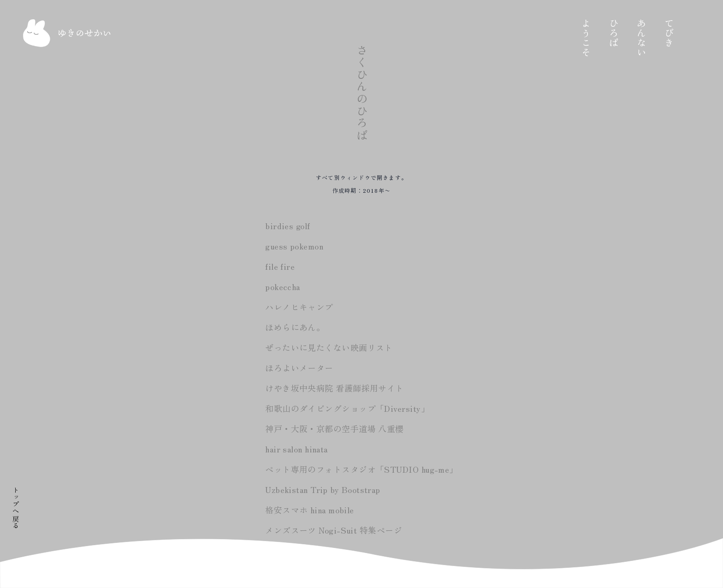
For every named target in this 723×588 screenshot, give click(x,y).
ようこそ (611, 38)
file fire (280, 266)
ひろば (639, 33)
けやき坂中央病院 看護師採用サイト (335, 388)
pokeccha (283, 286)
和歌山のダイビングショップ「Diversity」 (347, 408)
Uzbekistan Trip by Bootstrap (323, 489)
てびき (694, 33)
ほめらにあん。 (295, 327)
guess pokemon (294, 246)
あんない (667, 38)
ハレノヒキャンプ (299, 307)
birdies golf (287, 226)
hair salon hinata (296, 449)
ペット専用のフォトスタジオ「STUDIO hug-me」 (361, 469)
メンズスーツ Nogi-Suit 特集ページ (334, 530)
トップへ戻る (16, 508)
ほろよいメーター (299, 368)
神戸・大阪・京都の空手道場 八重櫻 (335, 428)
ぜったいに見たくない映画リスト (329, 347)
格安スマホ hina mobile (310, 510)
